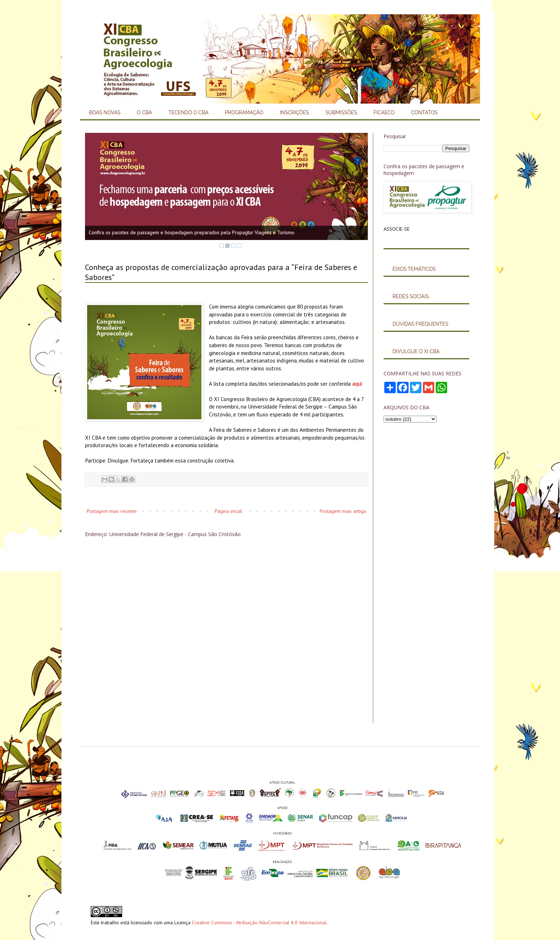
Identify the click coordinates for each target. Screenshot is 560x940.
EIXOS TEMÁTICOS (414, 269)
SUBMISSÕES (341, 112)
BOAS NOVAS (105, 112)
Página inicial (228, 511)
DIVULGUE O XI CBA (416, 351)
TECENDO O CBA (189, 112)
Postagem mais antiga (343, 511)
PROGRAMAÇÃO (244, 112)
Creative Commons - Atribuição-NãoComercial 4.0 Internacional (259, 922)
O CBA (144, 112)
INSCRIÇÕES (294, 112)
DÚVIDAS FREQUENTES (420, 324)
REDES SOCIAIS (411, 296)
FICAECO (384, 112)
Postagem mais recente (112, 511)
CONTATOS (424, 112)
